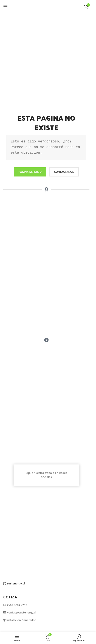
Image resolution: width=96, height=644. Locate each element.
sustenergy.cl (16, 584)
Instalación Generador (21, 620)
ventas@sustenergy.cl (21, 613)
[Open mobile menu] (5, 7)
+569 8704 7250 (17, 605)
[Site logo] (46, 6)
